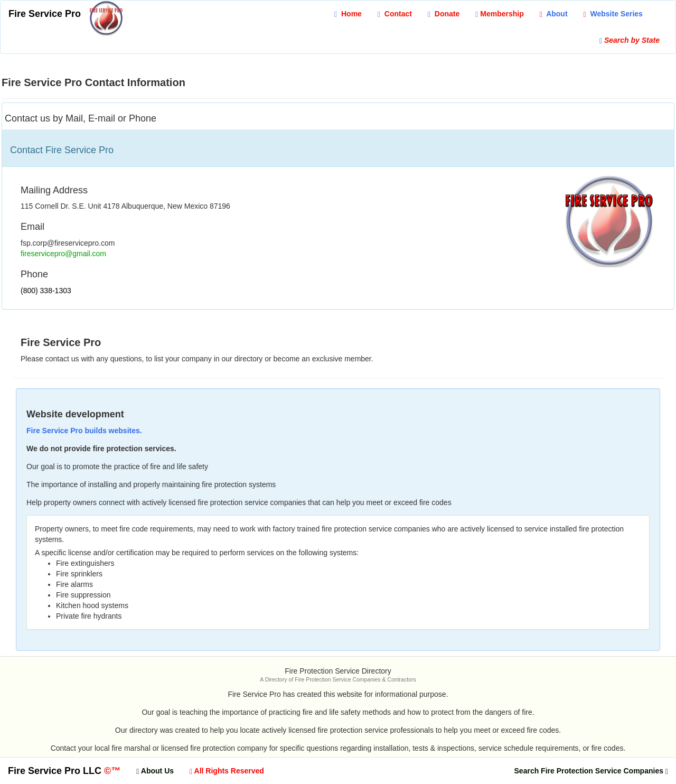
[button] (613, 14)
